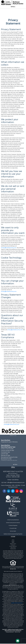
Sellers (13, 542)
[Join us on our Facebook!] (4, 491)
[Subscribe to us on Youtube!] (17, 491)
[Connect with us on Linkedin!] (9, 491)
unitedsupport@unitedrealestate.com (11, 585)
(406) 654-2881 (16, 477)
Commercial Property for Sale (9, 461)
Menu (13, 7)
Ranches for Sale (6, 455)
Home (13, 540)
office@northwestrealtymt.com (16, 483)
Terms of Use (13, 548)
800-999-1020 (13, 569)
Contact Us (13, 545)
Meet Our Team (13, 544)
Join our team (13, 531)
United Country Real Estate (13, 520)
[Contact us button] (18, 641)
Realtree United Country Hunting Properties (13, 534)
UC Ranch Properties (13, 525)
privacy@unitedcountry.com (9, 248)
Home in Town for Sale (7, 449)
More (15, 464)
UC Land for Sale (13, 528)
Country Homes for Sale (7, 450)
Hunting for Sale (5, 452)
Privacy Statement (13, 546)
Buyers (13, 541)
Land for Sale (5, 454)
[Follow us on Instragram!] (21, 491)
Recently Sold (13, 549)
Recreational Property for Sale (9, 457)
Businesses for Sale (6, 459)
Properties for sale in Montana (9, 442)
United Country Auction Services (13, 523)
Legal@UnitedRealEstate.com (17, 603)
